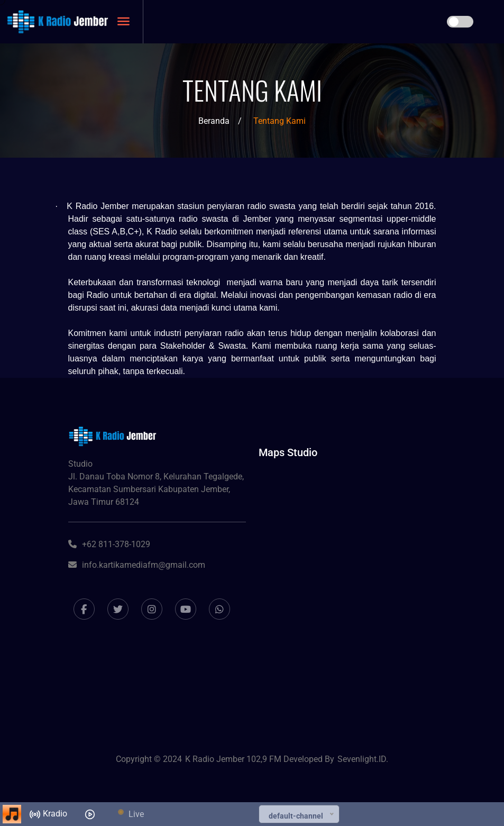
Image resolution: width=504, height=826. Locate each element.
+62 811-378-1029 (109, 544)
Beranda (214, 121)
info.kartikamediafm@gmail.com (137, 565)
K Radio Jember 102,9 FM (234, 759)
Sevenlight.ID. (363, 759)
